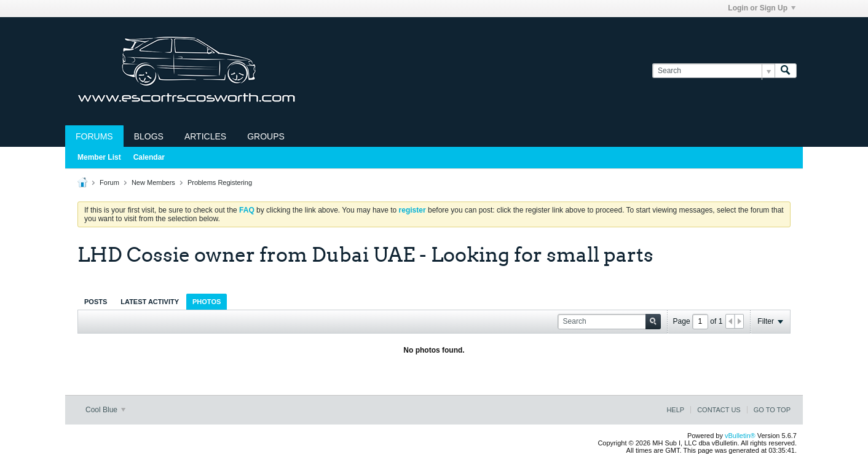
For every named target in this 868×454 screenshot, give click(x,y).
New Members (153, 182)
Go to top (772, 410)
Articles (205, 136)
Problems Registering (220, 182)
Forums (94, 136)
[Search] (713, 71)
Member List (99, 157)
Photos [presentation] (207, 302)
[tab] (96, 301)
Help (675, 410)
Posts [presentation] (96, 302)
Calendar (149, 157)
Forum (109, 182)
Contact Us (719, 410)
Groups (266, 136)
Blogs (149, 136)
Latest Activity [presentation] (150, 302)
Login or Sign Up (762, 8)
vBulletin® (740, 436)
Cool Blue (105, 410)
